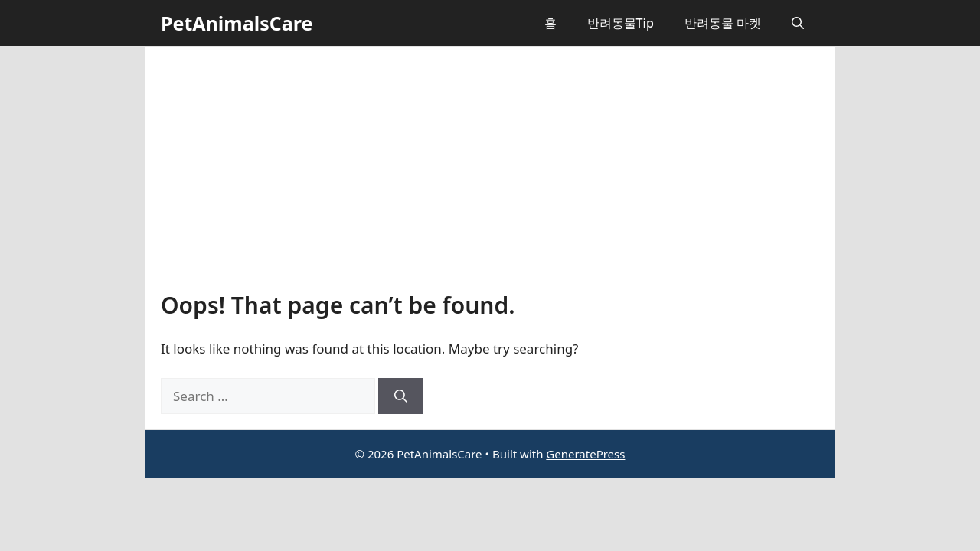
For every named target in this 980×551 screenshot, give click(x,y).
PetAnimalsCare (237, 23)
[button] (798, 23)
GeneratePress (585, 454)
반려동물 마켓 (723, 23)
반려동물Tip (621, 23)
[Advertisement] (490, 177)
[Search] (401, 396)
